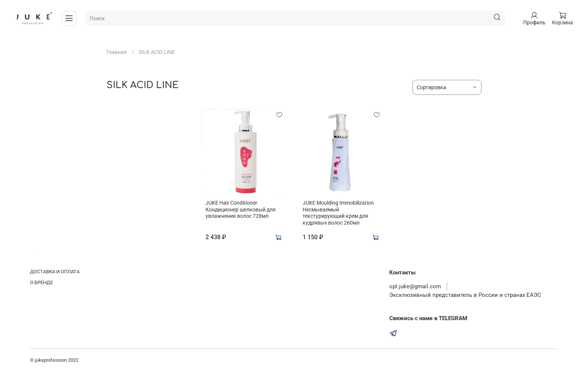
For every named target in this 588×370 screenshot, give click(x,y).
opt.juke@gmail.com (415, 286)
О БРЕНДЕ (41, 282)
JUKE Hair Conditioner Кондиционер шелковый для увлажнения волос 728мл (241, 209)
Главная (117, 52)
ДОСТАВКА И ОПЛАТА (55, 272)
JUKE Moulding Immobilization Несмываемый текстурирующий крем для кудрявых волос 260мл (338, 213)
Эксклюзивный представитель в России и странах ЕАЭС (465, 295)
